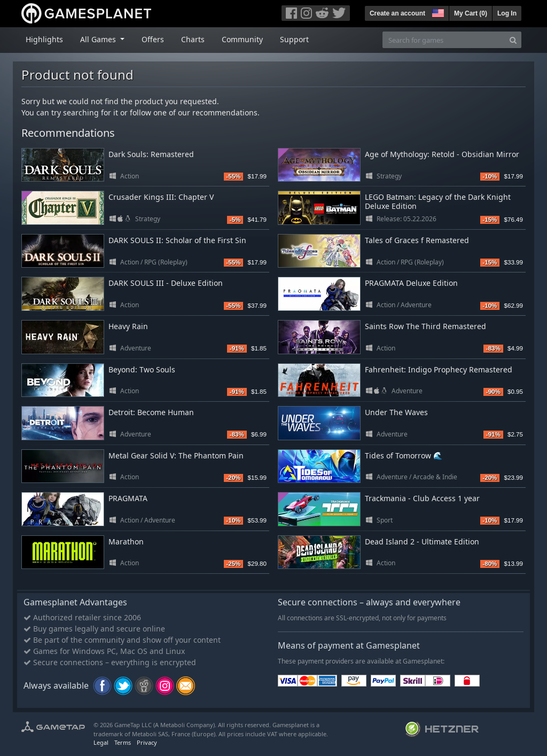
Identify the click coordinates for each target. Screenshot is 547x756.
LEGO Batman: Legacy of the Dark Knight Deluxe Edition (438, 201)
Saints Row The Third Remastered (425, 326)
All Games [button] (99, 39)
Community (242, 39)
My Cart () (471, 13)
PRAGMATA (128, 498)
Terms (123, 742)
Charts (193, 39)
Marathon (126, 541)
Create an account (397, 13)
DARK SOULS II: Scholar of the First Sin (177, 240)
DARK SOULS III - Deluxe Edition (166, 283)
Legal (101, 742)
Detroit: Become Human (151, 412)
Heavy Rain (128, 326)
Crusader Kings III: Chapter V (161, 197)
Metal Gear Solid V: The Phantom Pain (176, 455)
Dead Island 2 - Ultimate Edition (422, 541)
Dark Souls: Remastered (151, 154)
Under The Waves (396, 412)
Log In (507, 13)
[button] (437, 12)
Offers (153, 39)
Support (294, 39)
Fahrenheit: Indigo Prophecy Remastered (439, 369)
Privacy (147, 742)
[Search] (513, 40)
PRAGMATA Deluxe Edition (411, 283)
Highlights (44, 39)
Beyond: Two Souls (142, 369)
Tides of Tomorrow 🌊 (404, 455)
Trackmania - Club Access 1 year (422, 498)
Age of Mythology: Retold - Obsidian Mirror (442, 154)
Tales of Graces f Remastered (417, 240)
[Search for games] (444, 40)
